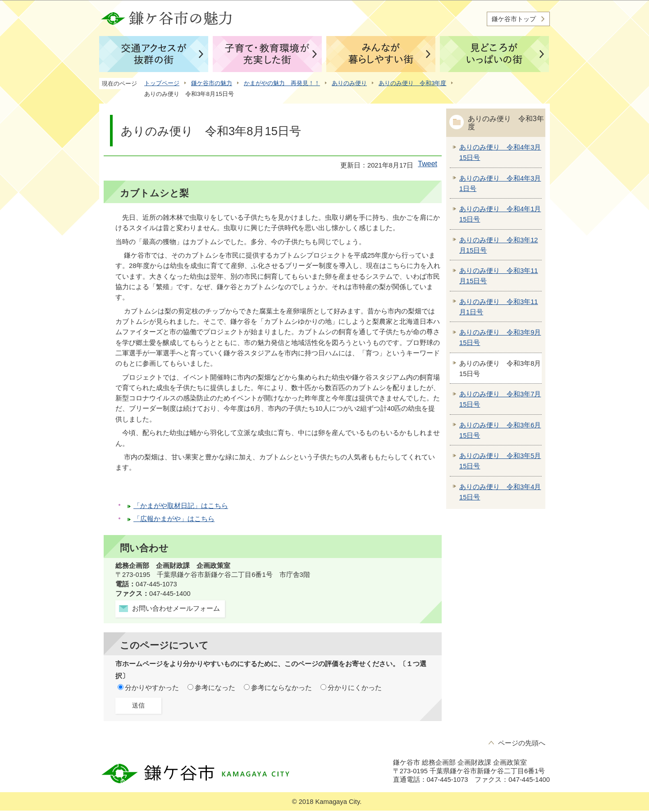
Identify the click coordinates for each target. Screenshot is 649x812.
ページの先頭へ (522, 743)
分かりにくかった (355, 688)
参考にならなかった (281, 688)
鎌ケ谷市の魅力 (212, 83)
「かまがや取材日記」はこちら (181, 506)
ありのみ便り (349, 83)
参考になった (215, 688)
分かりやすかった (152, 688)
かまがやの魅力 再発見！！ (282, 83)
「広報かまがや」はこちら (174, 519)
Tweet (427, 164)
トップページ (162, 83)
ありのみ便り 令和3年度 (412, 83)
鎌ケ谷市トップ (514, 19)
